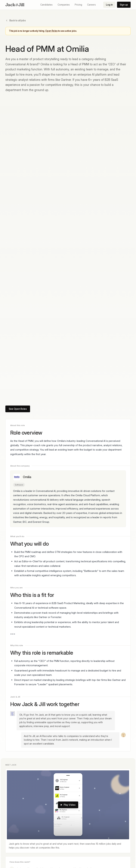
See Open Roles (18, 409)
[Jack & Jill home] (15, 5)
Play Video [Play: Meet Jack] (68, 805)
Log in (109, 5)
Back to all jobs (16, 20)
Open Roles (51, 31)
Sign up (124, 5)
